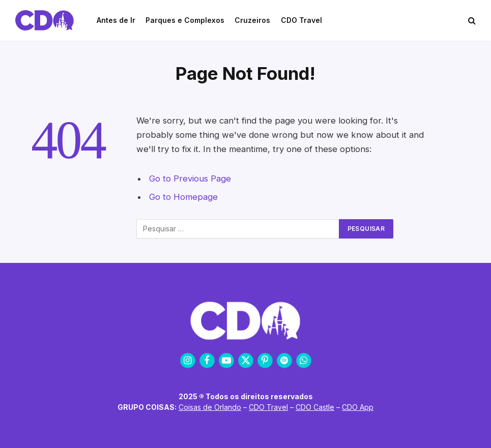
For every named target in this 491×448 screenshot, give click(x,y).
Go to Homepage (183, 197)
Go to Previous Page (190, 178)
